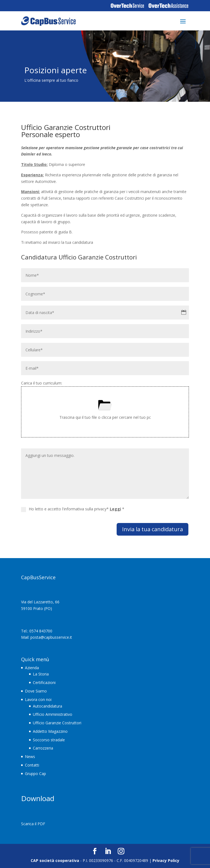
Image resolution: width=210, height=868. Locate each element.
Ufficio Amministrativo (53, 714)
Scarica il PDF (33, 824)
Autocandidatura (48, 706)
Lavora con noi (38, 699)
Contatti (32, 765)
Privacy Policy (166, 860)
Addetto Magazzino (50, 731)
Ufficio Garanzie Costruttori (57, 723)
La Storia (41, 674)
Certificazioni (44, 682)
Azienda (32, 668)
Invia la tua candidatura (153, 529)
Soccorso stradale (49, 740)
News (30, 757)
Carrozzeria (43, 748)
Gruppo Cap (35, 774)
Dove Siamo (36, 691)
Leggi (115, 509)
